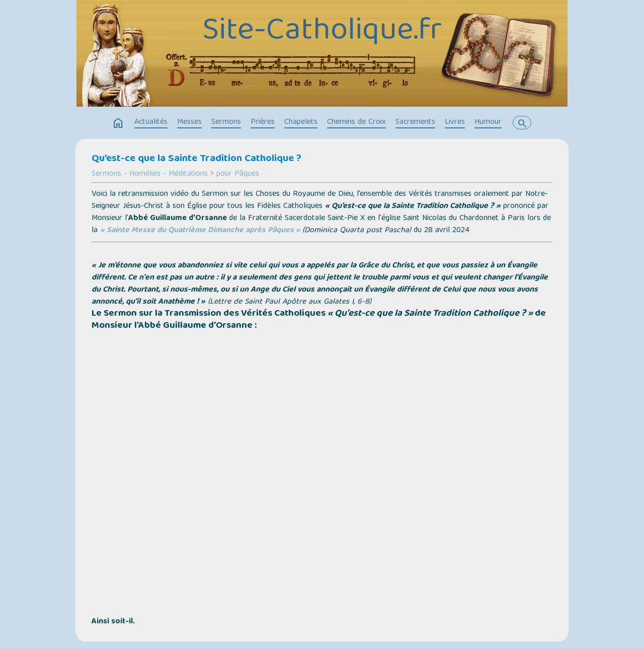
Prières (263, 122)
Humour (488, 122)
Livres (455, 122)
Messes (189, 122)
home (118, 123)
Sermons (226, 122)
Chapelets (301, 122)
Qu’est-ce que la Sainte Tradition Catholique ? (196, 159)
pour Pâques (238, 174)
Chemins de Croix (356, 122)
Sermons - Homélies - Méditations (150, 174)
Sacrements (415, 122)
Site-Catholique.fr (322, 32)
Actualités (151, 122)
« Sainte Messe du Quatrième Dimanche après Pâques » (200, 231)
